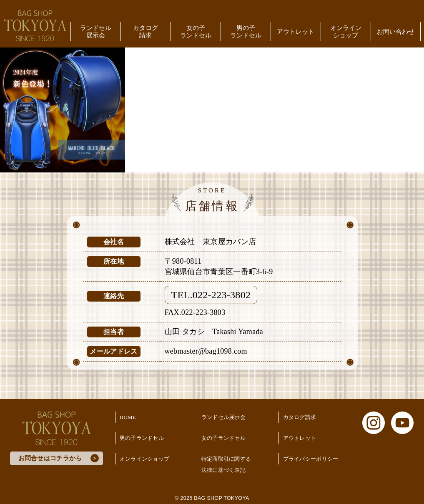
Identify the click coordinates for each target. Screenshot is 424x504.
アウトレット (296, 32)
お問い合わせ (396, 32)
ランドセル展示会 (96, 32)
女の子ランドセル (196, 32)
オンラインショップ (346, 32)
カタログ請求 (146, 32)
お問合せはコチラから (50, 458)
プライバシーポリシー (311, 459)
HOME (128, 417)
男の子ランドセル (246, 32)
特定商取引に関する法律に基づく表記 (226, 464)
